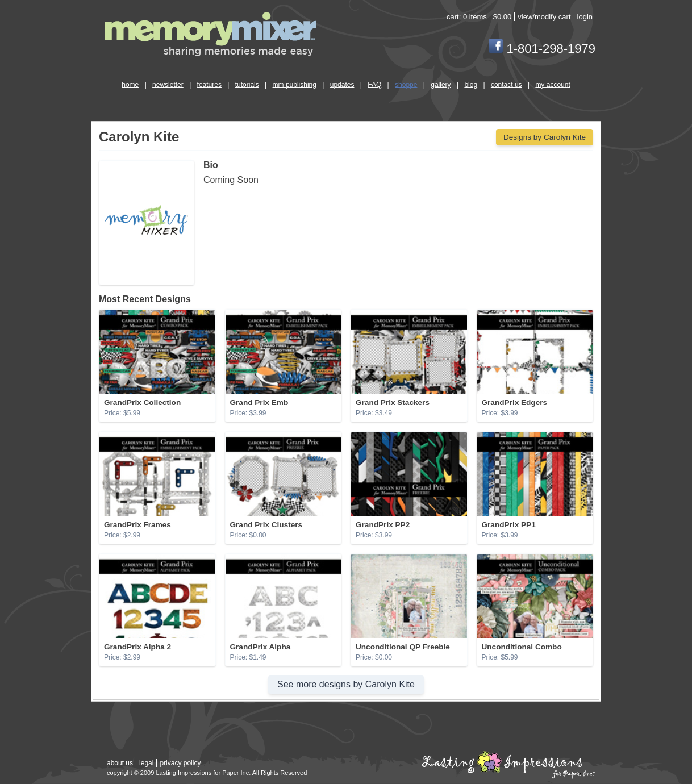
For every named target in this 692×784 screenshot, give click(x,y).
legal (146, 763)
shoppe (406, 85)
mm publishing (295, 85)
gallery (441, 85)
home (130, 85)
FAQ (374, 85)
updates (342, 85)
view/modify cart (544, 17)
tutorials (247, 85)
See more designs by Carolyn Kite (346, 684)
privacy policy (180, 763)
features (209, 85)
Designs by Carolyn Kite (545, 137)
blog (471, 85)
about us (120, 763)
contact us (507, 85)
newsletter (168, 85)
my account (553, 85)
